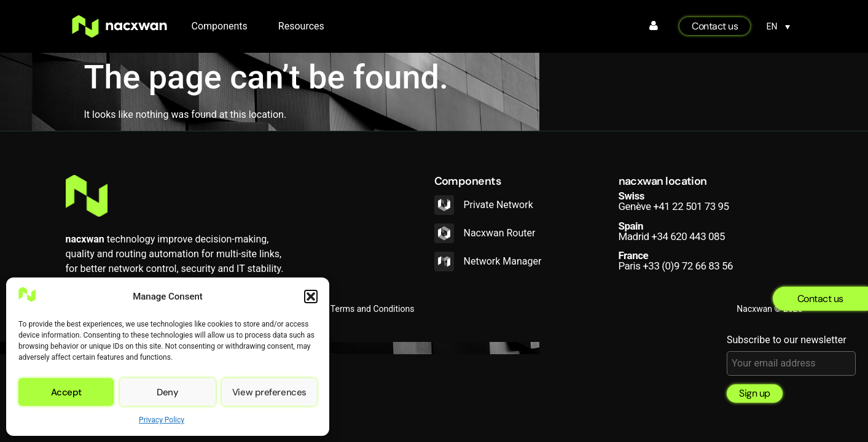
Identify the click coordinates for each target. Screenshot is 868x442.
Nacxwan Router (500, 233)
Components (223, 26)
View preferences (269, 392)
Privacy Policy (162, 420)
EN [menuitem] (772, 27)
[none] (778, 26)
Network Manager (503, 261)
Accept (66, 392)
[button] (311, 297)
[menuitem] (778, 26)
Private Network (499, 205)
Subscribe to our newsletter (791, 355)
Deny (167, 392)
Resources (301, 26)
